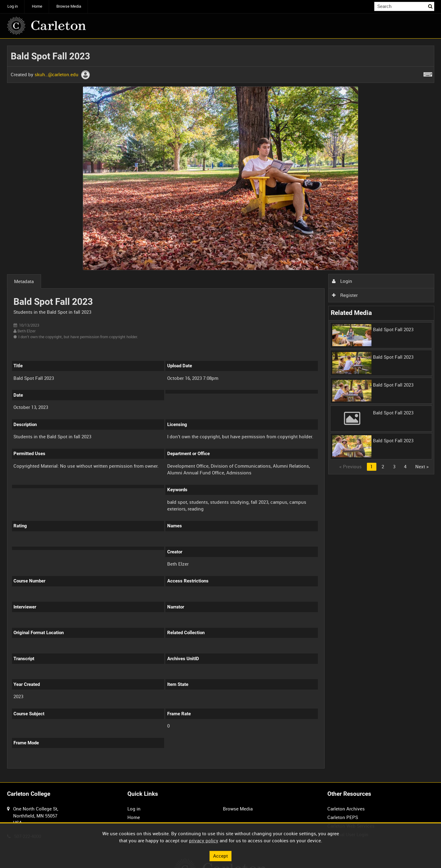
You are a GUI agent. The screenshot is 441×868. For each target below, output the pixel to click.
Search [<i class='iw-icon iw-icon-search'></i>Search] (431, 6)
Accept (221, 856)
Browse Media (69, 6)
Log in (13, 6)
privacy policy (204, 840)
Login (342, 281)
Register (345, 295)
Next (422, 466)
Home (37, 6)
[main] (221, 411)
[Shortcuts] (428, 73)
